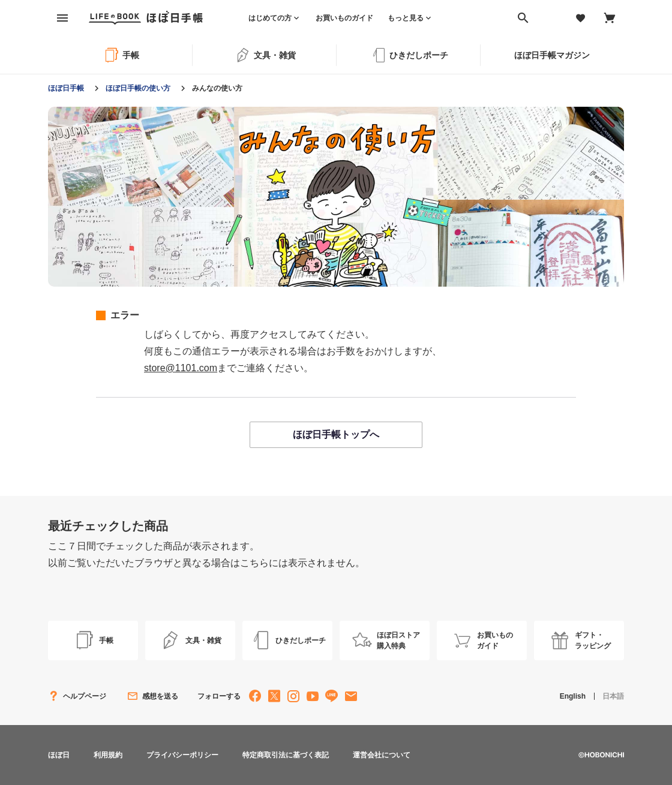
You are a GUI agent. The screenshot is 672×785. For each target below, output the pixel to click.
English (573, 696)
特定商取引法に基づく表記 (286, 755)
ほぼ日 (59, 755)
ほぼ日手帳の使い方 (138, 88)
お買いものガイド (344, 18)
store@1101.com (181, 368)
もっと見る (406, 18)
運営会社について (382, 755)
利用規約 (108, 755)
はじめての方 (270, 18)
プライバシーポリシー (182, 755)
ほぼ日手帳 (66, 88)
